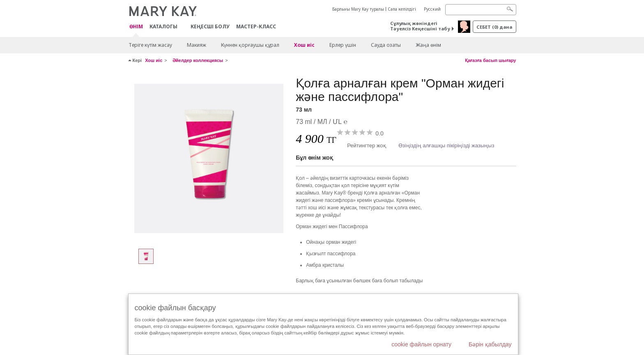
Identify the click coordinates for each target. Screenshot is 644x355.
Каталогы (163, 26)
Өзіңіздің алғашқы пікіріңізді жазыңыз (446, 145)
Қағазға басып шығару (491, 60)
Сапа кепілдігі (402, 9)
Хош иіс (304, 45)
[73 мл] (209, 158)
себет (494, 27)
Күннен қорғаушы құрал (250, 45)
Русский (432, 9)
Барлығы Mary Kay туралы (358, 9)
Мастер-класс (256, 26)
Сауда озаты (386, 45)
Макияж (197, 45)
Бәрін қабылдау (490, 344)
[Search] (481, 10)
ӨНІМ (136, 27)
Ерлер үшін (343, 45)
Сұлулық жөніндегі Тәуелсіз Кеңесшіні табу (420, 26)
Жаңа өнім (428, 45)
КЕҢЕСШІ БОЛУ (210, 26)
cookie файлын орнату (421, 344)
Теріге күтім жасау (150, 45)
